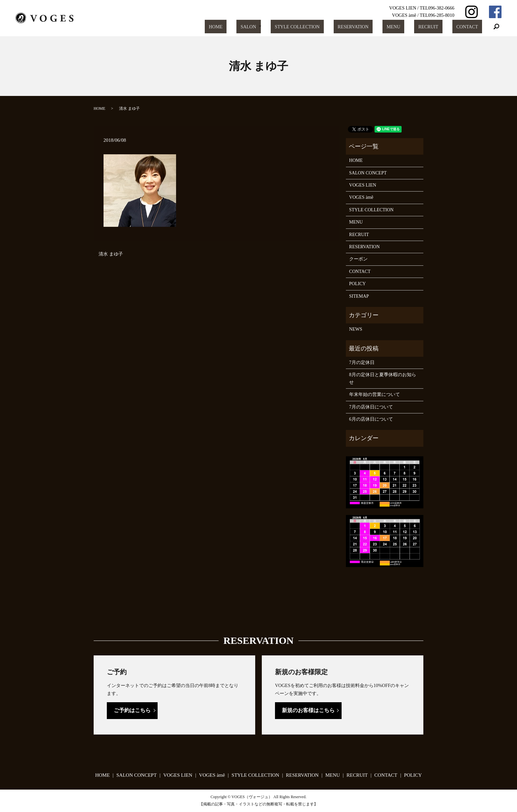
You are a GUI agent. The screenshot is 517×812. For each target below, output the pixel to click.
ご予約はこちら (132, 710)
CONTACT (471, 27)
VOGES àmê (361, 197)
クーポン (358, 259)
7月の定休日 (362, 362)
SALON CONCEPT (368, 173)
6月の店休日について (371, 419)
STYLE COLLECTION (327, 27)
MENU (411, 27)
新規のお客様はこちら (308, 710)
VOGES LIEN (363, 185)
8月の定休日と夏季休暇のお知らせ (383, 378)
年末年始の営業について (375, 394)
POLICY (358, 284)
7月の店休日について (371, 407)
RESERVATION (377, 27)
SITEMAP (359, 296)
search (497, 27)
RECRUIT (439, 27)
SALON (280, 27)
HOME (255, 27)
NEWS (356, 329)
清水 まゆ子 (111, 254)
